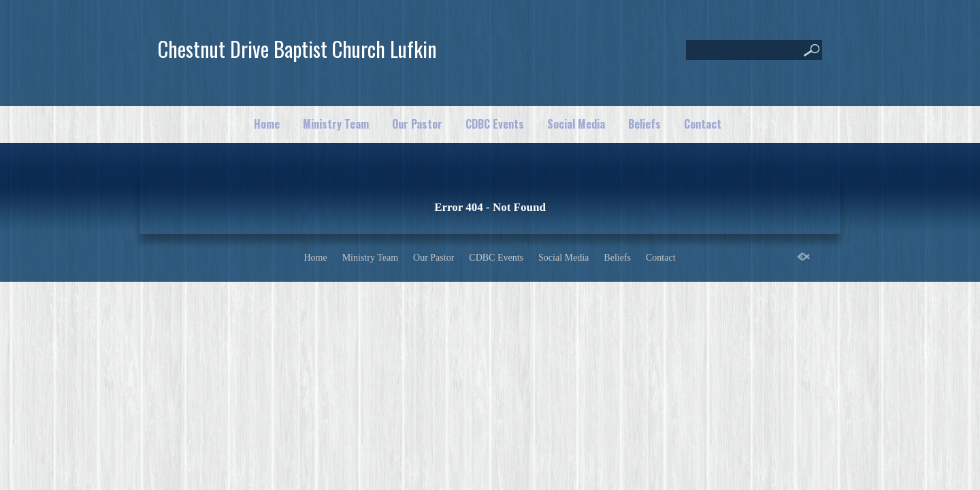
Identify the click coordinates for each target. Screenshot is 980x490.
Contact (703, 124)
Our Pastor (417, 124)
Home (267, 124)
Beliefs (644, 124)
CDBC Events (495, 124)
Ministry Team (336, 124)
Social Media (576, 124)
